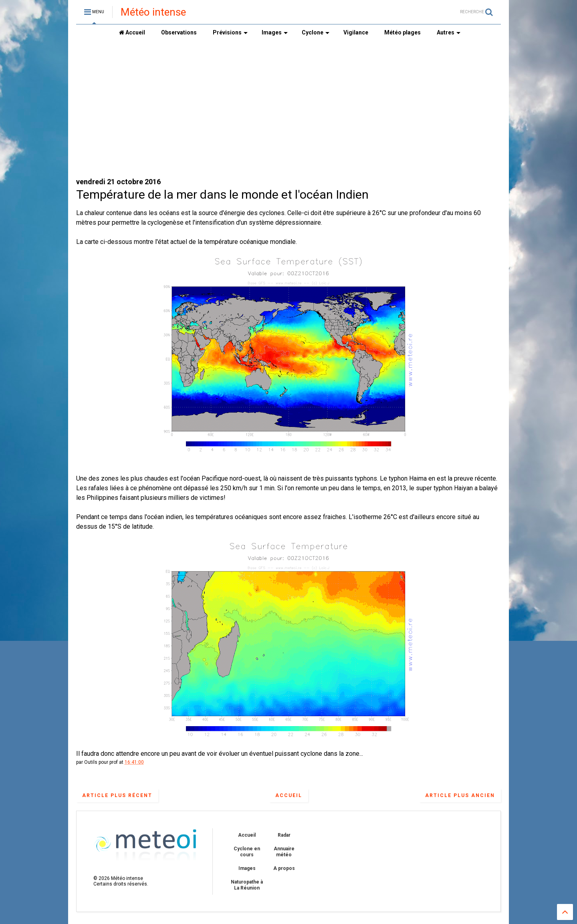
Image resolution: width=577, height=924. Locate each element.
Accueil (132, 32)
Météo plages (402, 32)
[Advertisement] (288, 109)
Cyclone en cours (247, 852)
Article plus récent (117, 795)
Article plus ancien (460, 795)
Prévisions (230, 32)
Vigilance (356, 32)
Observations (179, 32)
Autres (449, 32)
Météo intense (153, 12)
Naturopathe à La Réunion (247, 885)
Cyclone (316, 32)
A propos (284, 868)
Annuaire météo (284, 852)
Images (275, 32)
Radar (284, 835)
